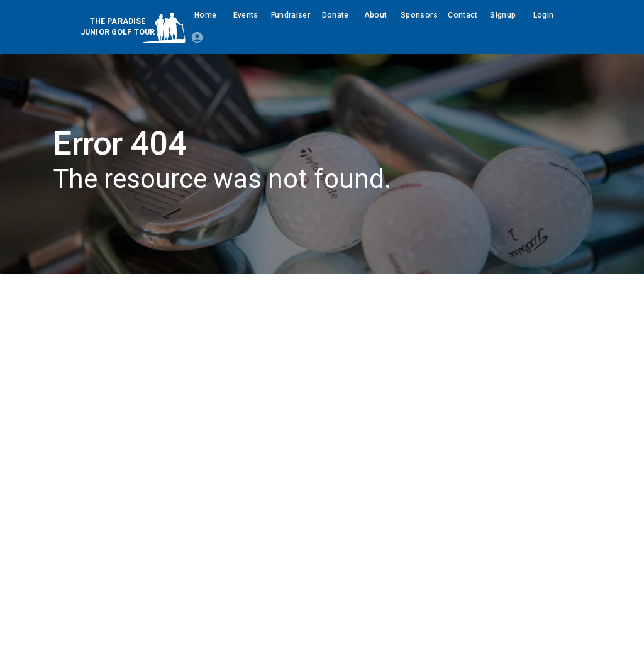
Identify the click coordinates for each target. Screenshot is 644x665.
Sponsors (419, 15)
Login (543, 15)
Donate (335, 15)
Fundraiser (291, 15)
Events (246, 15)
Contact (463, 15)
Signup (503, 15)
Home (206, 15)
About (375, 15)
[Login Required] (197, 37)
